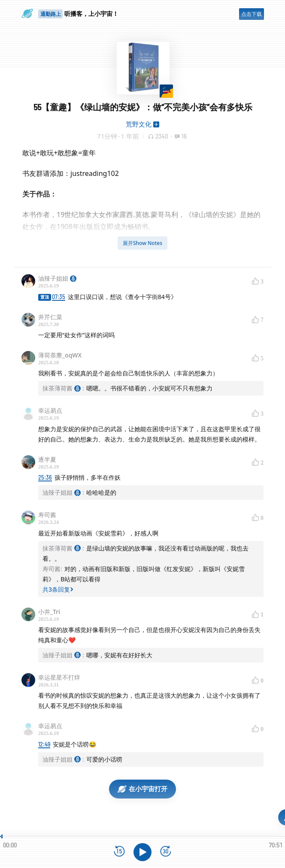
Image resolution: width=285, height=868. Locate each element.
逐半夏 (47, 459)
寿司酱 (47, 515)
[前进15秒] (166, 852)
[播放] (142, 852)
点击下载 (252, 14)
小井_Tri (49, 612)
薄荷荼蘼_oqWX (60, 355)
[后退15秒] (119, 852)
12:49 (44, 744)
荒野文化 (139, 124)
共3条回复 (58, 589)
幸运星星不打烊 (59, 677)
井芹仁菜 (50, 317)
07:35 (59, 297)
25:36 (45, 477)
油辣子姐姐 (57, 278)
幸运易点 (50, 410)
